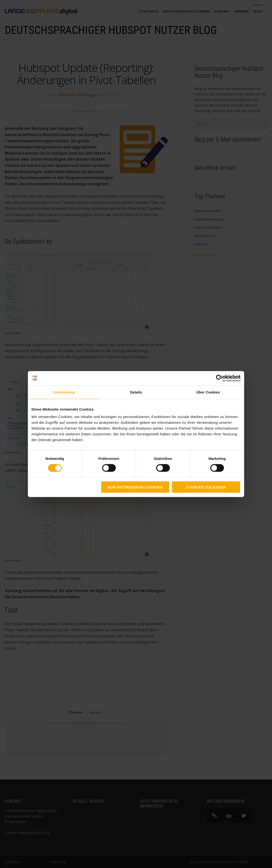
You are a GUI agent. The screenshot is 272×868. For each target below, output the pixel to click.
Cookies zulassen (206, 487)
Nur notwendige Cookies (135, 487)
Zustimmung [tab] (64, 392)
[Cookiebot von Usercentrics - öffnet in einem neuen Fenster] (219, 378)
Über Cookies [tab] (208, 392)
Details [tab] (136, 392)
